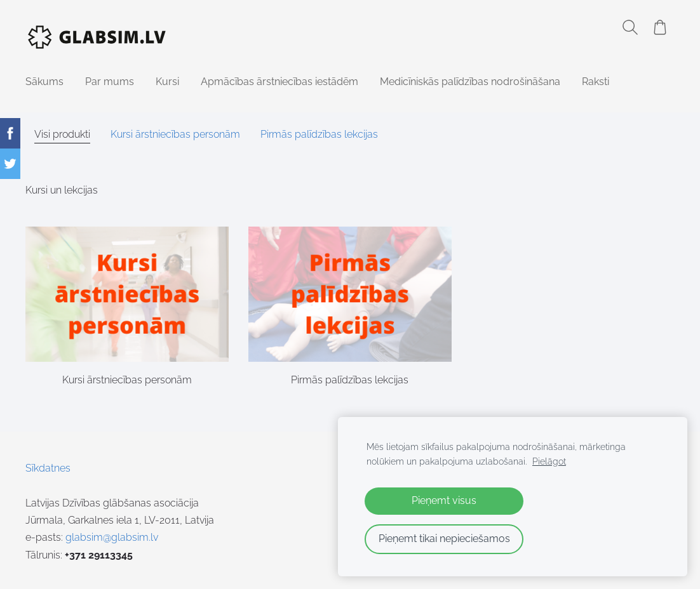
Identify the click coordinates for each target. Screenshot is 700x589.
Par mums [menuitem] (110, 82)
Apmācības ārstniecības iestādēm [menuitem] (279, 82)
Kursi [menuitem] (167, 82)
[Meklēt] (630, 27)
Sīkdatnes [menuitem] (48, 468)
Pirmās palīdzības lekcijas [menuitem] (319, 134)
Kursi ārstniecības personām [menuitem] (175, 134)
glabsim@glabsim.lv (112, 537)
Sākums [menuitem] (44, 82)
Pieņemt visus (444, 500)
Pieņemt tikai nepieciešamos (444, 539)
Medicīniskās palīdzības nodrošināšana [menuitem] (470, 82)
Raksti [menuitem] (596, 82)
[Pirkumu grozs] (660, 27)
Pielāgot (549, 461)
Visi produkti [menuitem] (62, 134)
